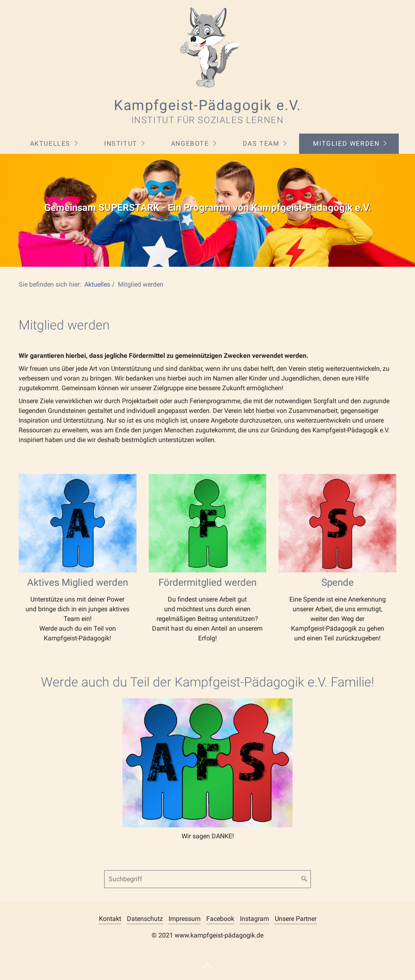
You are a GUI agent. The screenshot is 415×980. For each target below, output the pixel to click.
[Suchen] (304, 879)
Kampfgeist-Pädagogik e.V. (207, 105)
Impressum (185, 919)
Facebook (220, 919)
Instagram (255, 919)
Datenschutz (145, 919)
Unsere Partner (296, 919)
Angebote (190, 143)
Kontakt (110, 919)
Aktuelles (50, 143)
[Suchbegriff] (207, 879)
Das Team (261, 143)
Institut (121, 143)
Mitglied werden (346, 143)
